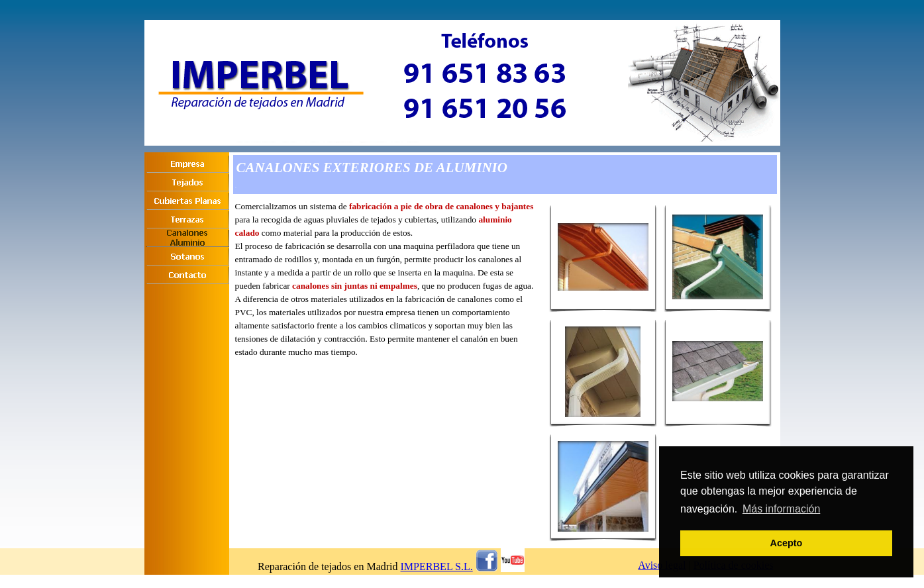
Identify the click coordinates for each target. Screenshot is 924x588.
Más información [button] (781, 509)
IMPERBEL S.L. (437, 566)
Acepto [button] (787, 543)
